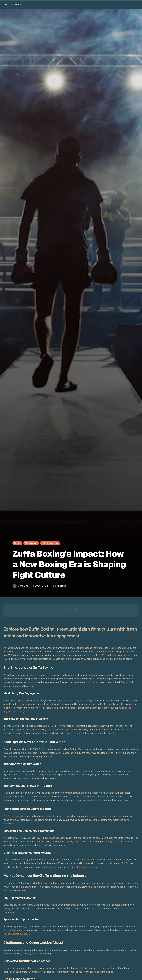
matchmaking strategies (87, 867)
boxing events (93, 682)
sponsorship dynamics (18, 934)
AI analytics (65, 730)
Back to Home (14, 5)
